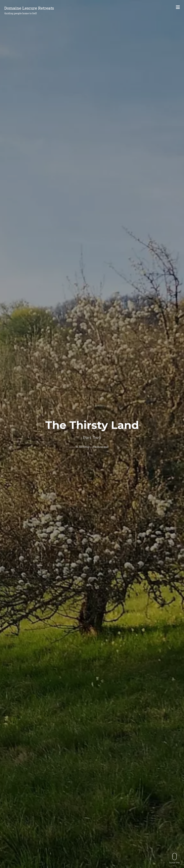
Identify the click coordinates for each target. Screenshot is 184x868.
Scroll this (175, 858)
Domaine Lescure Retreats (29, 8)
